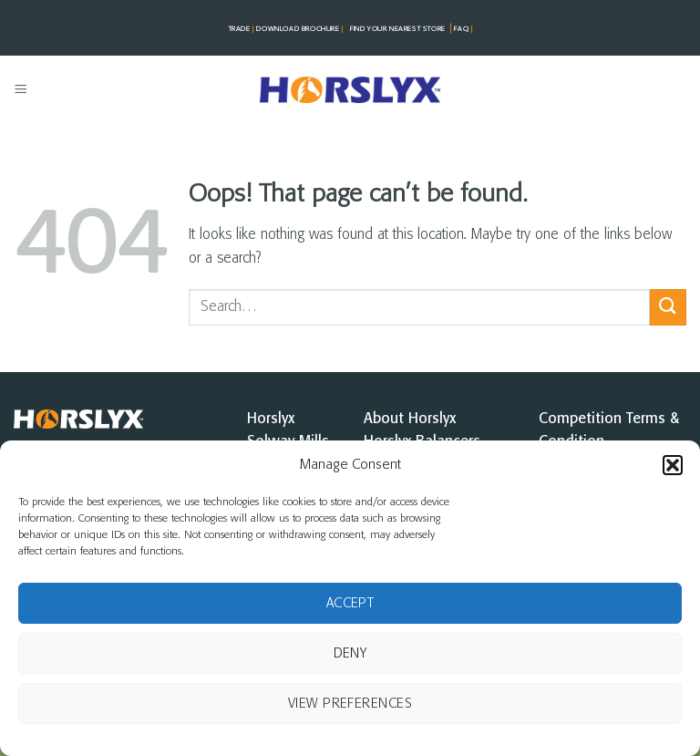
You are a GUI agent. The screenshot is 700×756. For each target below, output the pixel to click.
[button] (673, 465)
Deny (350, 654)
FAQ (463, 29)
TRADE (242, 29)
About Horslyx (410, 419)
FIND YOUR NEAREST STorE (398, 29)
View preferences (350, 704)
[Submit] (668, 307)
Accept (350, 604)
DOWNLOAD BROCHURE (301, 29)
